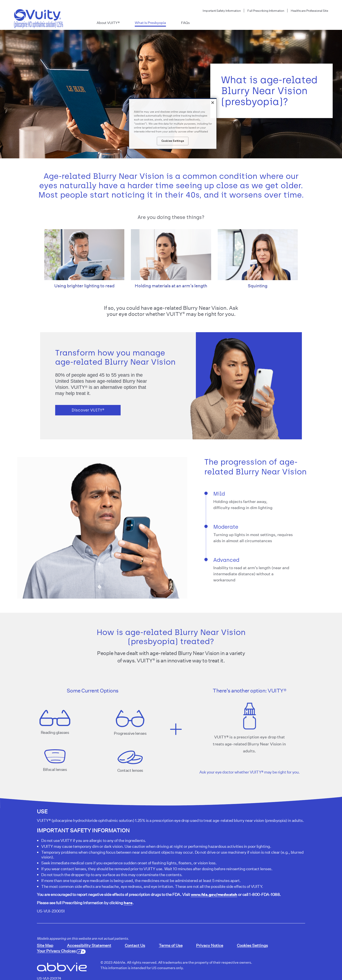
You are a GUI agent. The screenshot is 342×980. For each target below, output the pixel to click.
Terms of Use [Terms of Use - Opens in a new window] (171, 945)
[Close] (213, 103)
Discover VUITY (88, 410)
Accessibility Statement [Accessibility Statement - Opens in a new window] (89, 945)
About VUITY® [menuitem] (108, 23)
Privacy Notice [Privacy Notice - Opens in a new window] (210, 945)
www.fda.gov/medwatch (214, 895)
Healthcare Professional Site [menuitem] (309, 11)
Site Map (45, 945)
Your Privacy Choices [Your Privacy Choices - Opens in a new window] (56, 951)
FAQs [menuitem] (185, 23)
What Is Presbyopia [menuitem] (150, 23)
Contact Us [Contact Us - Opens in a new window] (135, 945)
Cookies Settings (252, 945)
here (128, 903)
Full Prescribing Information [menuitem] (266, 11)
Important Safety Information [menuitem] (222, 11)
